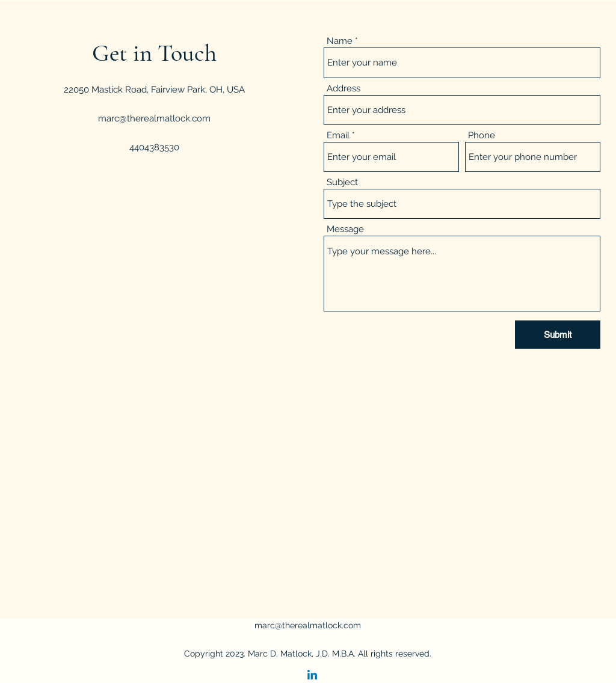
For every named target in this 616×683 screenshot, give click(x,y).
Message (345, 229)
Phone (482, 136)
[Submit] (558, 335)
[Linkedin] (312, 676)
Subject (342, 182)
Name (340, 41)
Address (343, 89)
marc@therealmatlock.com (154, 118)
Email (338, 136)
